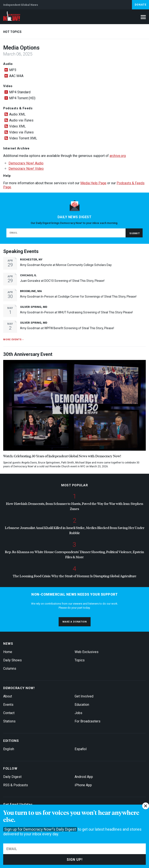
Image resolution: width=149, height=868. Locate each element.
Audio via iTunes (21, 120)
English (9, 749)
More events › (13, 340)
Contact (9, 713)
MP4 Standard (20, 92)
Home (8, 652)
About (8, 696)
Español (81, 749)
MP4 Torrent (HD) (22, 98)
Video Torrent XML (23, 138)
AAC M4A (16, 76)
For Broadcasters (88, 721)
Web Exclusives (87, 652)
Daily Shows (12, 660)
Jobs (78, 713)
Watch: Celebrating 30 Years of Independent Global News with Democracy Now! (62, 456)
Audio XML (17, 114)
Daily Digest (12, 777)
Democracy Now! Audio (26, 163)
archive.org (118, 156)
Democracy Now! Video (26, 169)
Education (82, 705)
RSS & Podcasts (16, 785)
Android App (84, 777)
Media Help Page (93, 183)
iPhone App (83, 785)
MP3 (13, 70)
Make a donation (75, 622)
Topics (80, 660)
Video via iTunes (21, 132)
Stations (9, 721)
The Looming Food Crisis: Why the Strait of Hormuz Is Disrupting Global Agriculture (75, 576)
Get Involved (84, 696)
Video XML (17, 126)
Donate (141, 5)
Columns (10, 669)
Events (8, 705)
